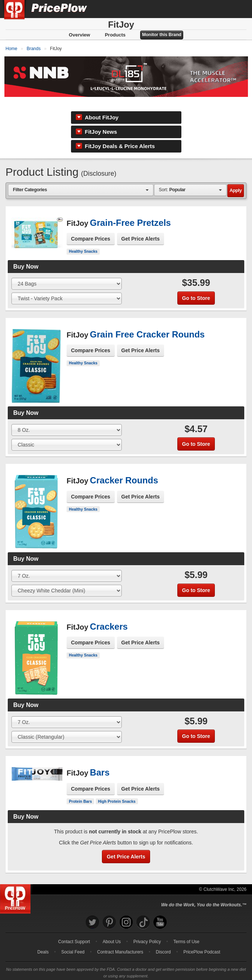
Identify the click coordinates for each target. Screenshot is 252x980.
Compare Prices (91, 228)
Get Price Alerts (141, 228)
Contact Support (74, 930)
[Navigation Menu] (239, 9)
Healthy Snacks (83, 240)
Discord (164, 941)
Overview (79, 35)
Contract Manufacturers (120, 941)
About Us (112, 930)
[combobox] (81, 179)
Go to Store (196, 287)
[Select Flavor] (67, 287)
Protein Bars (80, 790)
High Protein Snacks (117, 790)
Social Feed (73, 941)
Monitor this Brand (162, 35)
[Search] (222, 9)
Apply (236, 179)
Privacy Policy (147, 930)
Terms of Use (186, 930)
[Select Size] (67, 273)
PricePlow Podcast (202, 941)
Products (115, 35)
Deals (43, 941)
